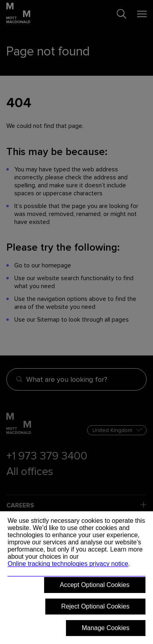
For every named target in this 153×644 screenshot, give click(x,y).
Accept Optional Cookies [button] (95, 585)
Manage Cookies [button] (106, 628)
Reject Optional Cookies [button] (95, 606)
